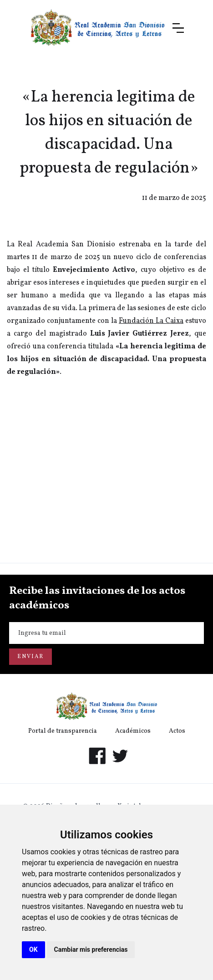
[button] (178, 28)
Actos (177, 731)
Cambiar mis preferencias (91, 949)
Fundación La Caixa (151, 321)
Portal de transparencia (63, 731)
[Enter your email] (106, 633)
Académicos (133, 731)
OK (33, 949)
